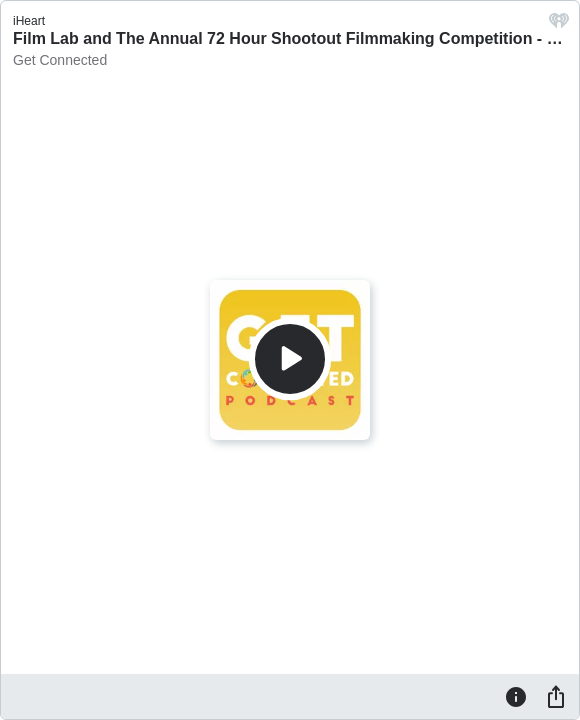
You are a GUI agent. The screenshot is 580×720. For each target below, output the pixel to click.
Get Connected (60, 60)
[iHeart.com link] (559, 25)
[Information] (516, 696)
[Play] (290, 359)
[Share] (556, 696)
